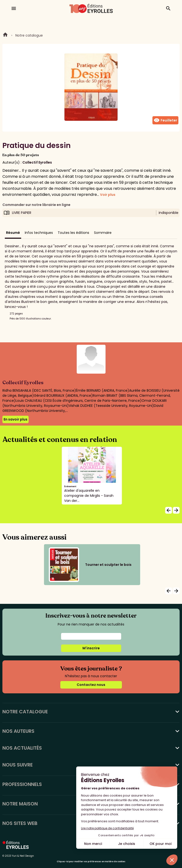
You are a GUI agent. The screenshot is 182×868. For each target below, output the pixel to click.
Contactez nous (91, 685)
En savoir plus (16, 419)
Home (5, 35)
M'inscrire (91, 648)
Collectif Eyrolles (37, 162)
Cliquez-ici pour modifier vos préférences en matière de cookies (91, 862)
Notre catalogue (29, 35)
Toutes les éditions (73, 233)
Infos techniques (39, 233)
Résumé (13, 233)
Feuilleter (165, 120)
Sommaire (103, 233)
